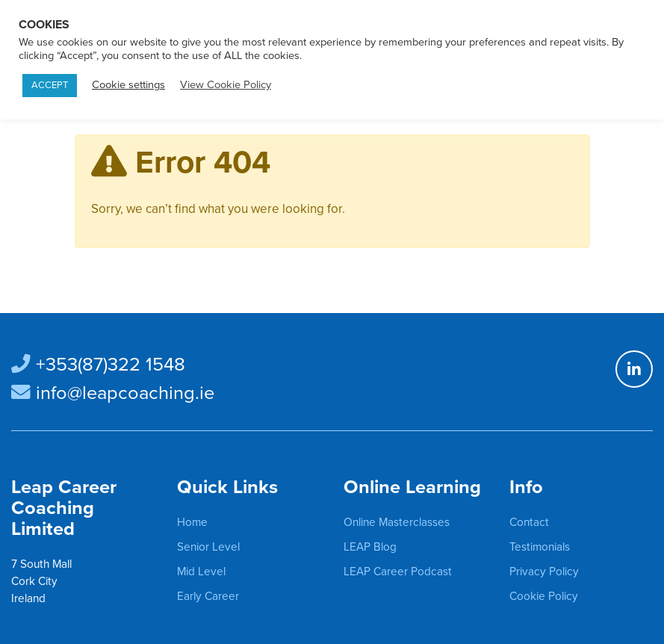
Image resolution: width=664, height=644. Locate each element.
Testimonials (540, 547)
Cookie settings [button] (128, 85)
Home (192, 522)
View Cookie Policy (226, 85)
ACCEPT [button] (50, 85)
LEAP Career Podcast (398, 572)
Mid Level (201, 572)
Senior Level (208, 547)
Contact (529, 522)
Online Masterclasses (397, 522)
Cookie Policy (544, 596)
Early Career (208, 596)
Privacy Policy (544, 572)
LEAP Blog (370, 547)
